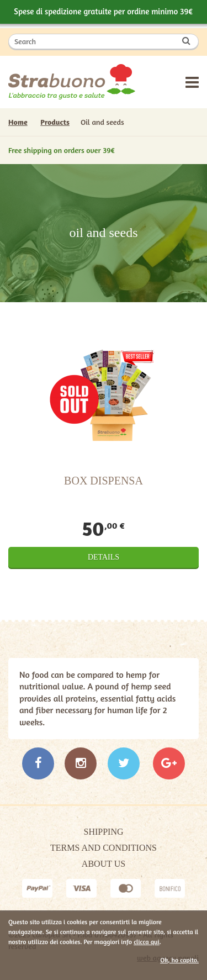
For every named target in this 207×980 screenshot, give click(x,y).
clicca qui (147, 942)
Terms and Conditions (104, 848)
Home (18, 122)
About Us (104, 864)
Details (104, 557)
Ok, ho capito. (179, 960)
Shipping (103, 832)
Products (55, 122)
